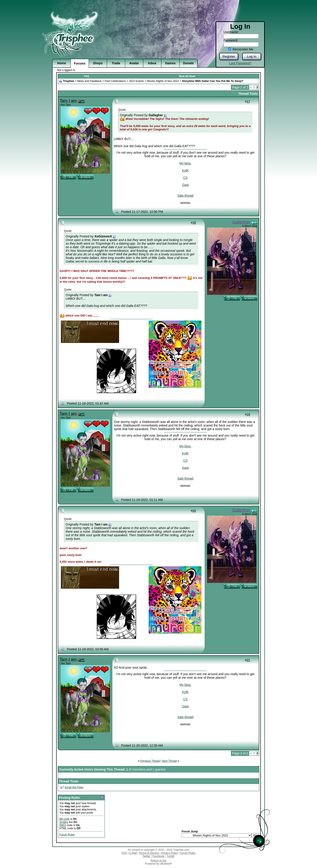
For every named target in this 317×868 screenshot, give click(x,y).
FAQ (87, 76)
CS (185, 178)
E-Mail (133, 853)
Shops (98, 63)
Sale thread (185, 196)
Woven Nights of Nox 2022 (163, 81)
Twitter (146, 856)
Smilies (64, 822)
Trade (116, 63)
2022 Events (136, 81)
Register (229, 56)
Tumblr (170, 856)
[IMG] (63, 825)
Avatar (134, 63)
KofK (185, 170)
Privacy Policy (170, 853)
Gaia (185, 185)
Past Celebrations (115, 81)
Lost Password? (240, 63)
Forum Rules (67, 835)
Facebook (158, 856)
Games (170, 63)
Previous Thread (150, 761)
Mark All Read (187, 76)
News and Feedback (89, 81)
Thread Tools (248, 94)
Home (62, 63)
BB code (64, 819)
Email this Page (74, 787)
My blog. (185, 163)
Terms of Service (149, 853)
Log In (252, 56)
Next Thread (169, 761)
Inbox (152, 63)
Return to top (158, 861)
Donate (188, 63)
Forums (80, 63)
